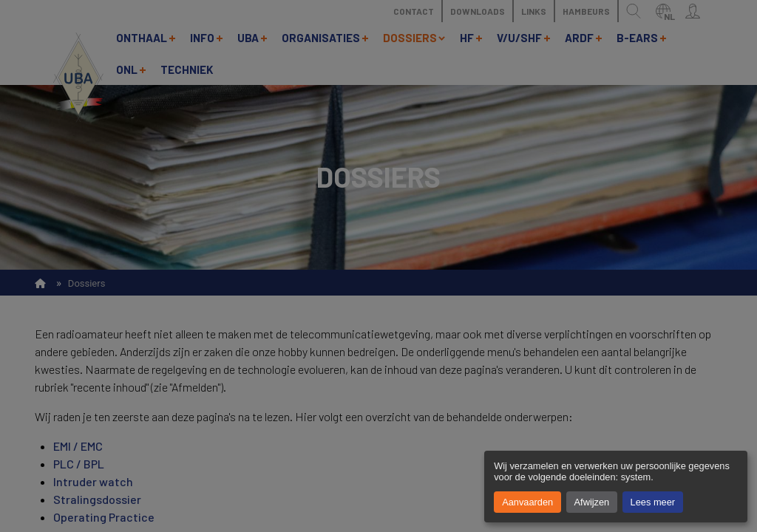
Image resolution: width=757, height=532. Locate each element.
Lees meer (653, 502)
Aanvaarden (527, 502)
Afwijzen (592, 502)
